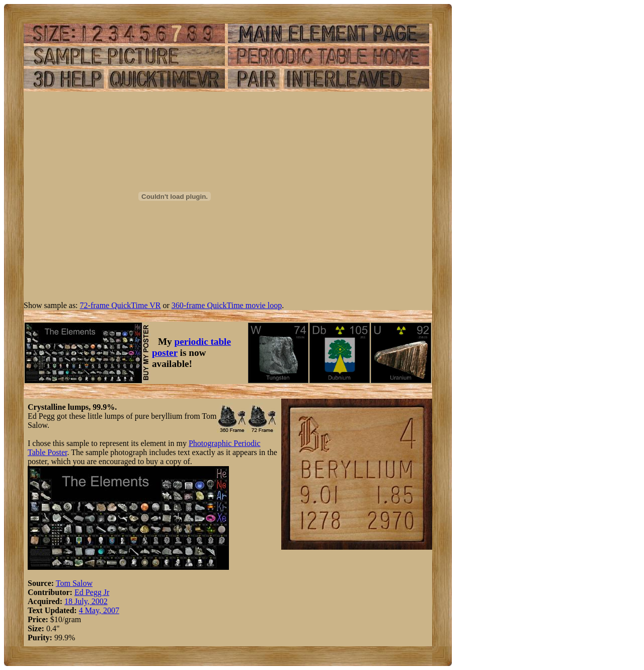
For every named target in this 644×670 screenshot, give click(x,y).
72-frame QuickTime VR (120, 305)
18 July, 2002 (86, 601)
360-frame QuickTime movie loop (227, 305)
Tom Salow (74, 583)
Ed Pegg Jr (92, 592)
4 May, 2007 (99, 610)
